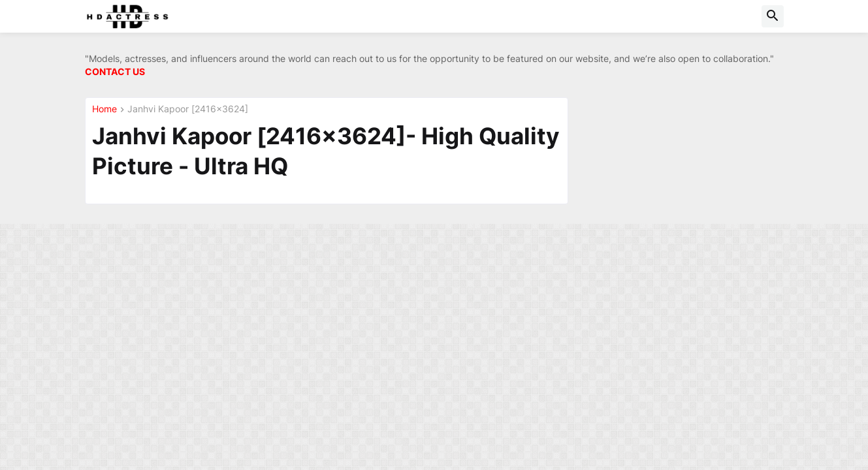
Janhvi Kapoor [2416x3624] (188, 109)
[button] (773, 16)
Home (104, 109)
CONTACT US (115, 71)
